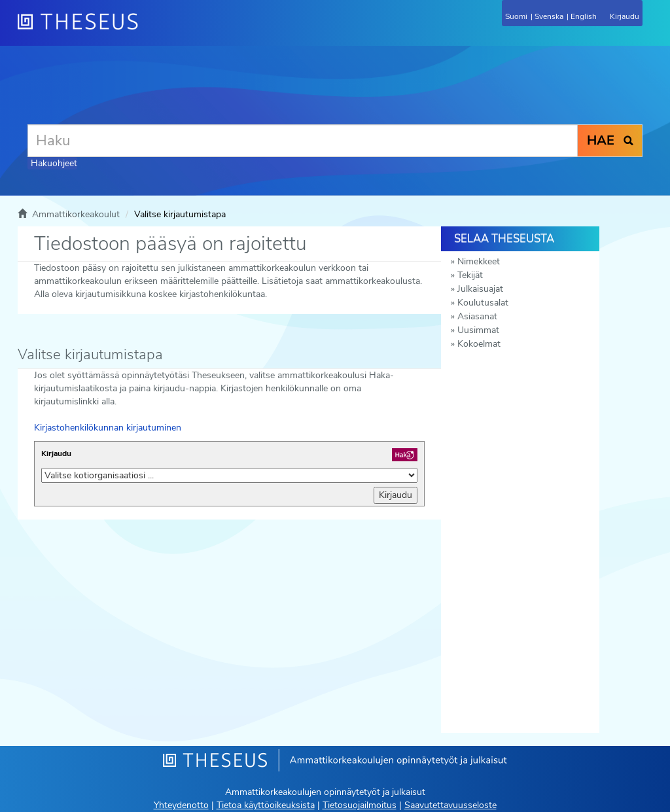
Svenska (549, 16)
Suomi (516, 16)
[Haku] (303, 141)
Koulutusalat (483, 303)
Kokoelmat (479, 344)
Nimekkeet (479, 261)
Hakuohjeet (54, 163)
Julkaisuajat (480, 289)
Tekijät (470, 275)
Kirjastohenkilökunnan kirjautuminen (108, 428)
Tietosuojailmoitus (360, 805)
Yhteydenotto (181, 805)
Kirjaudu (56, 453)
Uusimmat (478, 330)
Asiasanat (477, 316)
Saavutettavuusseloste (450, 805)
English (584, 16)
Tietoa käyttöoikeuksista (266, 805)
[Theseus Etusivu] (149, 29)
